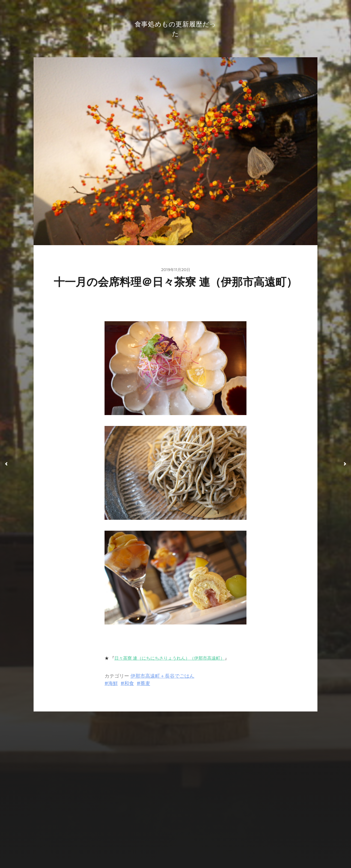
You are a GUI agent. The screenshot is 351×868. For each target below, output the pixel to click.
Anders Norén (187, 844)
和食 (129, 685)
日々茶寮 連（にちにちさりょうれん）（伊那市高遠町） (169, 660)
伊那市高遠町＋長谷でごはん (162, 678)
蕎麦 (145, 685)
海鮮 (113, 685)
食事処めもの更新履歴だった (186, 831)
